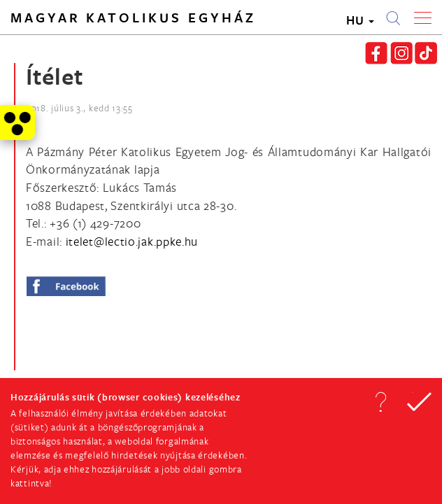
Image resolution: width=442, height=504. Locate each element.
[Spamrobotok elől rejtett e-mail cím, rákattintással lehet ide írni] (132, 241)
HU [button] (360, 20)
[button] (380, 402)
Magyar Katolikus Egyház (133, 17)
